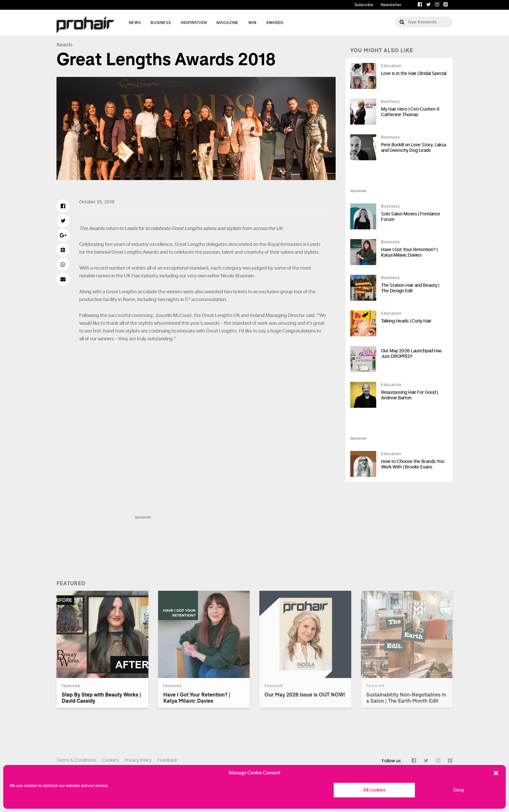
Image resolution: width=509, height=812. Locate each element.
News (135, 23)
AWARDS (275, 23)
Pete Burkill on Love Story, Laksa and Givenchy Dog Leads (414, 148)
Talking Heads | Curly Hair (406, 321)
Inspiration (194, 23)
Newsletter (391, 5)
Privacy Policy (138, 760)
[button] (496, 773)
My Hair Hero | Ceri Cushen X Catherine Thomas (410, 112)
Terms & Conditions (76, 760)
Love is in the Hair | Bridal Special (414, 73)
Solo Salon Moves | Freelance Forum (411, 217)
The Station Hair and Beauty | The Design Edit (410, 288)
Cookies (111, 760)
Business (161, 23)
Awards (64, 45)
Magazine (228, 23)
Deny (459, 790)
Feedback (167, 760)
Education (391, 66)
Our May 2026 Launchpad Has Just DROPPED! (411, 354)
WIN (252, 23)
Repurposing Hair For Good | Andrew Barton (410, 395)
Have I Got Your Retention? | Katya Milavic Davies (409, 252)
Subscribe (364, 5)
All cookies (374, 790)
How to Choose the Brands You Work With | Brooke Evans (413, 464)
